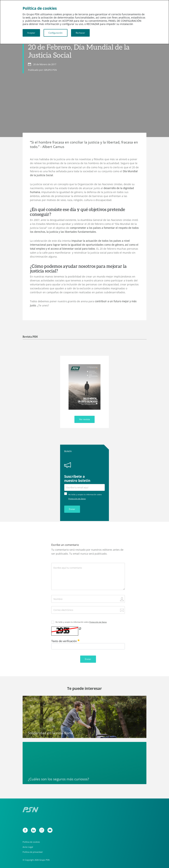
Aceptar (31, 33)
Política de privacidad (33, 852)
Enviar (72, 509)
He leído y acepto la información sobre (81, 622)
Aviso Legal (28, 847)
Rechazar (80, 33)
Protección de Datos (77, 499)
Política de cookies (31, 842)
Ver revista (84, 419)
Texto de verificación (65, 641)
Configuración (55, 33)
